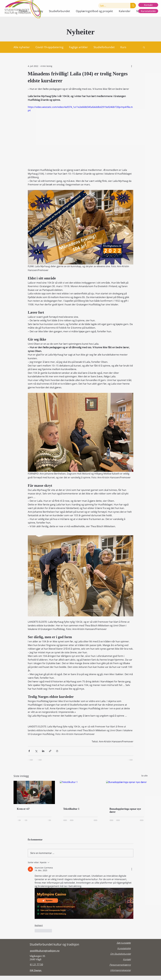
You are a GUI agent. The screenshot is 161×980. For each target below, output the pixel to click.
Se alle (144, 776)
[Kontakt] (148, 5)
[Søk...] (112, 6)
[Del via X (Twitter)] (36, 751)
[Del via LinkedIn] (43, 751)
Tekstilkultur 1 (71, 809)
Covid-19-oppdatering (49, 47)
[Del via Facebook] (29, 751)
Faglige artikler (78, 47)
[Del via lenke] (50, 751)
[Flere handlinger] (132, 66)
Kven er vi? (23, 809)
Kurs (123, 47)
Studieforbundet (104, 47)
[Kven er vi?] (34, 792)
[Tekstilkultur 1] (80, 792)
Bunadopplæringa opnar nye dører (125, 810)
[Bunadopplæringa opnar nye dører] (127, 792)
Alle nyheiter (22, 47)
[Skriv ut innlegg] (57, 751)
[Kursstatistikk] (148, 11)
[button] (60, 11)
